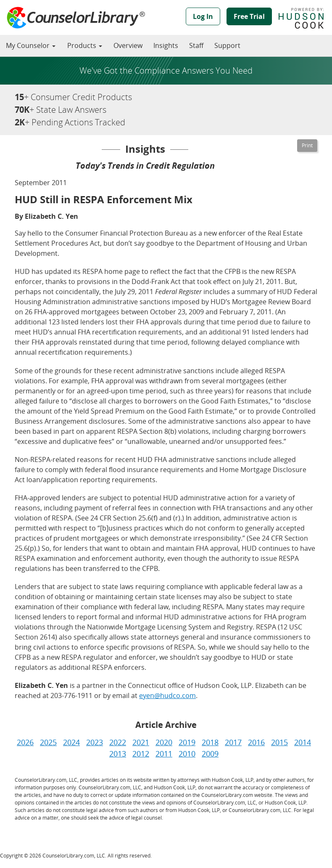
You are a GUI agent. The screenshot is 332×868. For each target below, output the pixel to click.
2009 (210, 754)
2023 (95, 742)
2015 (279, 742)
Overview (128, 45)
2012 (141, 754)
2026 (25, 742)
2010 (187, 754)
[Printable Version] (307, 146)
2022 (118, 742)
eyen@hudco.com (167, 695)
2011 (164, 754)
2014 (303, 742)
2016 (256, 742)
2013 (118, 754)
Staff (196, 45)
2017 (233, 742)
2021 (141, 742)
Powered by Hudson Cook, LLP (305, 18)
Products (85, 45)
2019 (187, 742)
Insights (166, 45)
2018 (210, 742)
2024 (71, 742)
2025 (48, 742)
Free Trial (249, 16)
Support (227, 45)
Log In (203, 16)
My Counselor (31, 45)
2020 (164, 742)
